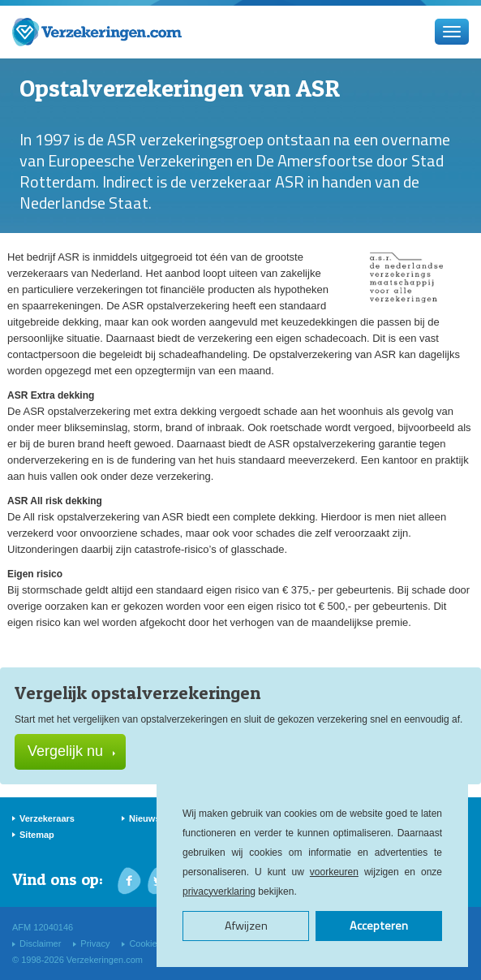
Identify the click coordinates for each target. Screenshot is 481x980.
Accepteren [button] (379, 926)
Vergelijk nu (71, 751)
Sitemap (37, 835)
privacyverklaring (219, 891)
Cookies (145, 943)
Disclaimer (40, 943)
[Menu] (452, 32)
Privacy (95, 943)
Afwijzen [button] (246, 926)
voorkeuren (334, 872)
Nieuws (145, 818)
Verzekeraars (47, 818)
